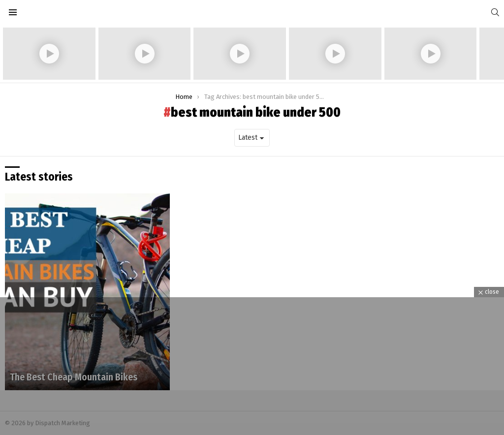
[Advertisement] (252, 366)
